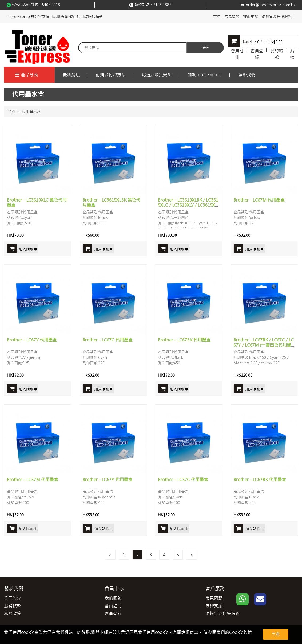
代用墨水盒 (31, 112)
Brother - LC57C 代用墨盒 (183, 480)
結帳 (292, 54)
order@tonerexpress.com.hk (271, 5)
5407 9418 (51, 5)
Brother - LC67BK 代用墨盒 (184, 340)
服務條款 (13, 606)
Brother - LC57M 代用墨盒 (33, 480)
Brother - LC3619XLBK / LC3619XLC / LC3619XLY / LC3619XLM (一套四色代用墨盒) (188, 205)
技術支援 (251, 17)
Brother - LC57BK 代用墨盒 (260, 480)
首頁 (217, 17)
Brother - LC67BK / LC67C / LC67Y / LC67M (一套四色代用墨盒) (264, 345)
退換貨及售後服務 (277, 17)
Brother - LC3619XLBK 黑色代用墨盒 (111, 202)
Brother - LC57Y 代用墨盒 (107, 480)
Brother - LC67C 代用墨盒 (108, 340)
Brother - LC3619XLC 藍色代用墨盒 (37, 202)
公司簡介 (13, 598)
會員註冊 (237, 54)
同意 (276, 634)
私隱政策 (13, 614)
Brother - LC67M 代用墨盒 (259, 200)
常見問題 (232, 17)
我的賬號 (113, 598)
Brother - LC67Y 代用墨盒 (32, 340)
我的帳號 (277, 54)
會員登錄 (257, 54)
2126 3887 (162, 5)
